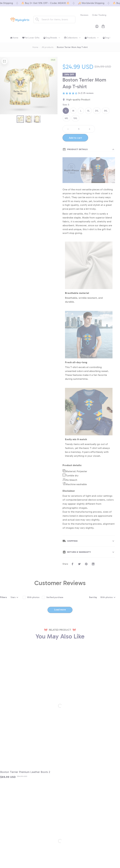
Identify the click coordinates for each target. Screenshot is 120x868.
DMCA (18, 854)
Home (35, 47)
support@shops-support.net (29, 816)
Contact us (20, 836)
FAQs (17, 848)
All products (48, 47)
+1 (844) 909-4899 (24, 812)
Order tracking (22, 842)
